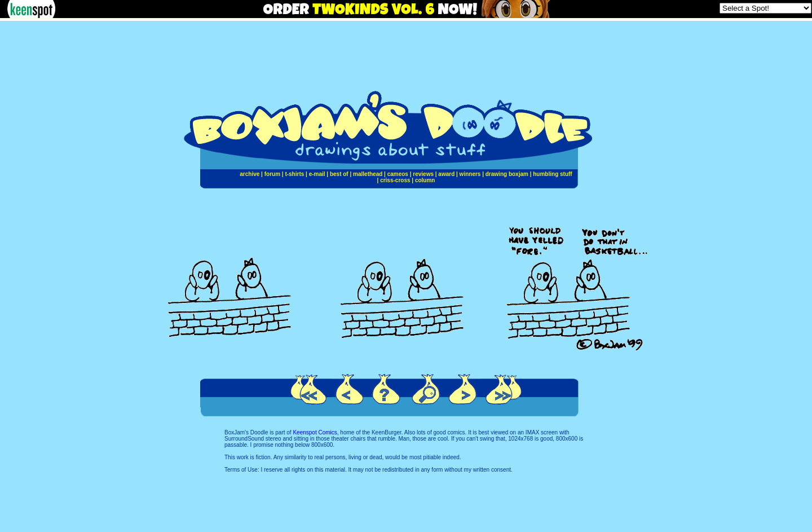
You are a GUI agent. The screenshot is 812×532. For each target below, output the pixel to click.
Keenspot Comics (315, 432)
